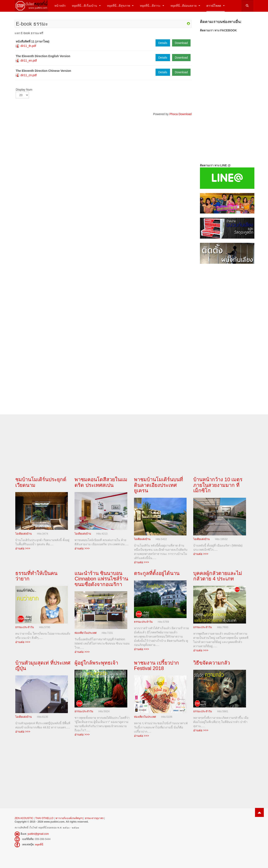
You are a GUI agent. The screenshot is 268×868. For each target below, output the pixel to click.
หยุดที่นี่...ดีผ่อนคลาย (185, 6)
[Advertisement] (227, 335)
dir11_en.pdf (29, 60)
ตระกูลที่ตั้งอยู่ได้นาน (157, 573)
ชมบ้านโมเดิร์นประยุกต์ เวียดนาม (41, 482)
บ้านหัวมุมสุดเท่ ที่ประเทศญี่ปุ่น (43, 665)
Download (181, 43)
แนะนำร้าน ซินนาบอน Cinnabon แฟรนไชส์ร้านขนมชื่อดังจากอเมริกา (101, 579)
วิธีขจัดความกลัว (212, 663)
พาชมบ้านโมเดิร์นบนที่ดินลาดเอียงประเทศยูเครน (158, 485)
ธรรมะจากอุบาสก (94, 818)
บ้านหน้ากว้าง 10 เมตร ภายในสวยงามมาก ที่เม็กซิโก (218, 485)
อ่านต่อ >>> (23, 548)
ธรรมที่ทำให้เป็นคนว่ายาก (36, 576)
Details (163, 43)
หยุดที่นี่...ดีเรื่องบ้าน (86, 6)
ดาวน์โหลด (216, 6)
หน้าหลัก (60, 6)
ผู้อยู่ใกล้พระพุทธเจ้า (96, 663)
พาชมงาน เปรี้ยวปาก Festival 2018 (157, 665)
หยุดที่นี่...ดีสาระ (152, 6)
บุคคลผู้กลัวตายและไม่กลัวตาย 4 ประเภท (218, 576)
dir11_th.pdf (28, 46)
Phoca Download (180, 114)
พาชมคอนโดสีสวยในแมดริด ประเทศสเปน (101, 482)
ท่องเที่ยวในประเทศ (86, 633)
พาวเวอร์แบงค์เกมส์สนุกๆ (69, 818)
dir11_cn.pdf (29, 75)
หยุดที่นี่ (39, 844)
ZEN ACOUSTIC (24, 818)
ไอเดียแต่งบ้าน (24, 534)
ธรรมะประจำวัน (25, 627)
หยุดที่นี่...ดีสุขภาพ (120, 6)
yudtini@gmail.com (38, 833)
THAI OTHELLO (44, 818)
